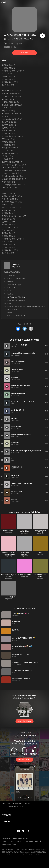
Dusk (9, 303)
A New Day (11, 276)
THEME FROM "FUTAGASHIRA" (25, 553)
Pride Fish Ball (12, 309)
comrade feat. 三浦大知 (15, 285)
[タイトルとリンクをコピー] (31, 329)
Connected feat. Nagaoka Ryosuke (9, 576)
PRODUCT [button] (6, 815)
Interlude (10, 294)
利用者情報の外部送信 (32, 841)
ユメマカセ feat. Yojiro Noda (15, 806)
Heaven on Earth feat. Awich (16, 279)
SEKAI (40, 553)
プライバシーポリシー (16, 841)
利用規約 (4, 841)
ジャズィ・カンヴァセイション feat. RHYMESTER (9, 553)
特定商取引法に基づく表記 (9, 844)
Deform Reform (12, 288)
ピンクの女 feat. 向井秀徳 (24, 575)
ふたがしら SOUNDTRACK (24, 531)
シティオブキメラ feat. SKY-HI (40, 576)
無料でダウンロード (24, 760)
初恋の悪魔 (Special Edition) (40, 531)
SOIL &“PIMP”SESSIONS (24, 39)
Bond (9, 291)
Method (10, 312)
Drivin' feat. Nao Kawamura (16, 300)
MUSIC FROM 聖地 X (9, 530)
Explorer (10, 282)
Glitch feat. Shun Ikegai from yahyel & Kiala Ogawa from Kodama (28, 306)
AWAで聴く (24, 53)
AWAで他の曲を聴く (24, 721)
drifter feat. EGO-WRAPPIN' (16, 315)
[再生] (42, 36)
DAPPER (15, 264)
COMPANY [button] (7, 821)
